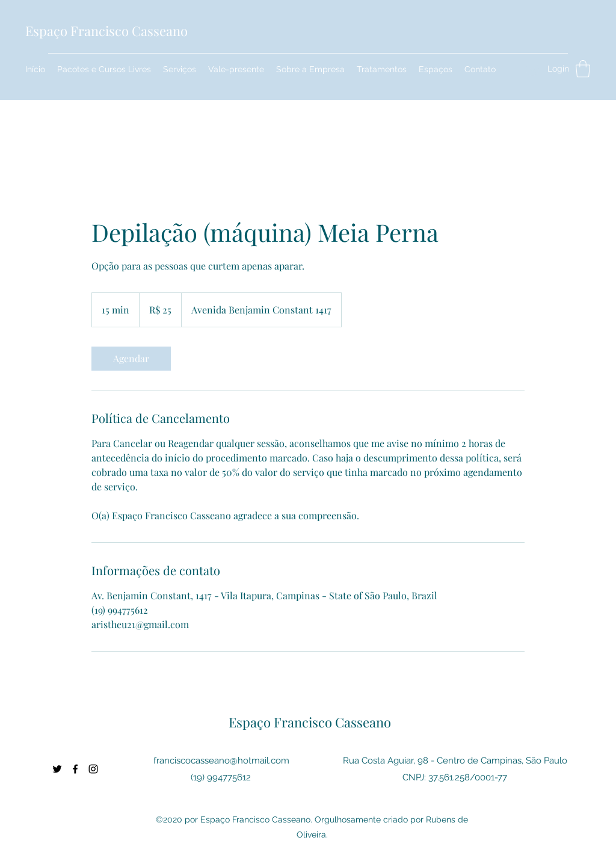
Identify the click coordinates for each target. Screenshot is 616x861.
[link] (131, 359)
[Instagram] (93, 769)
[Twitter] (57, 769)
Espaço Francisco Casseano (106, 31)
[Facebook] (75, 769)
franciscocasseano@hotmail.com (221, 761)
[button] (583, 69)
